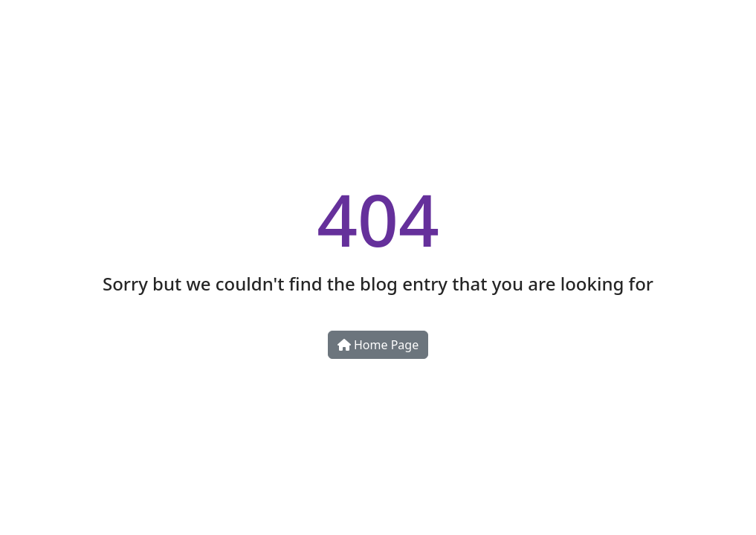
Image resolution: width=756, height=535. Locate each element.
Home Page (378, 345)
